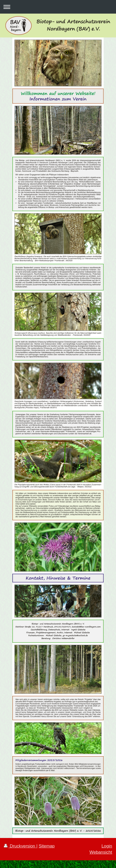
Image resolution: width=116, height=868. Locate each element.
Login (107, 846)
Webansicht (101, 852)
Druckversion (20, 846)
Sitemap (47, 846)
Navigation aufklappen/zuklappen (58, 7)
